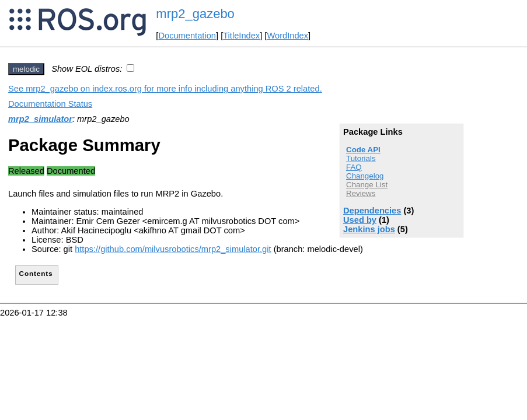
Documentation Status (50, 104)
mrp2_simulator (40, 119)
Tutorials (361, 158)
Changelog (365, 176)
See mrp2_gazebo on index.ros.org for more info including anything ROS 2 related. (165, 89)
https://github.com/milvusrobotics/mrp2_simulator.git (173, 249)
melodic (26, 69)
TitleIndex (241, 36)
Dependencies (372, 211)
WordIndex (287, 36)
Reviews (361, 193)
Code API (363, 150)
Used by (360, 220)
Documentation (187, 36)
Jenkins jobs (369, 229)
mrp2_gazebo (195, 14)
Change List (367, 185)
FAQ (354, 167)
